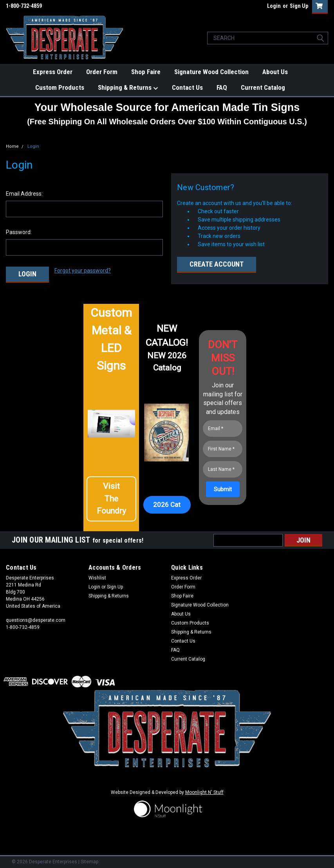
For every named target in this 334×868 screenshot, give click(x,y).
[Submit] (223, 488)
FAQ (222, 87)
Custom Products (60, 87)
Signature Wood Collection (211, 72)
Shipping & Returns (128, 88)
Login (274, 6)
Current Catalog (263, 87)
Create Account (217, 264)
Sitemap (89, 860)
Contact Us (187, 87)
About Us (275, 72)
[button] (111, 500)
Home (12, 146)
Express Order (53, 72)
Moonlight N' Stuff (204, 791)
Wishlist (97, 576)
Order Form (102, 72)
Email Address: (24, 194)
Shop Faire (146, 72)
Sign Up (299, 6)
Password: (19, 232)
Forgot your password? (83, 271)
